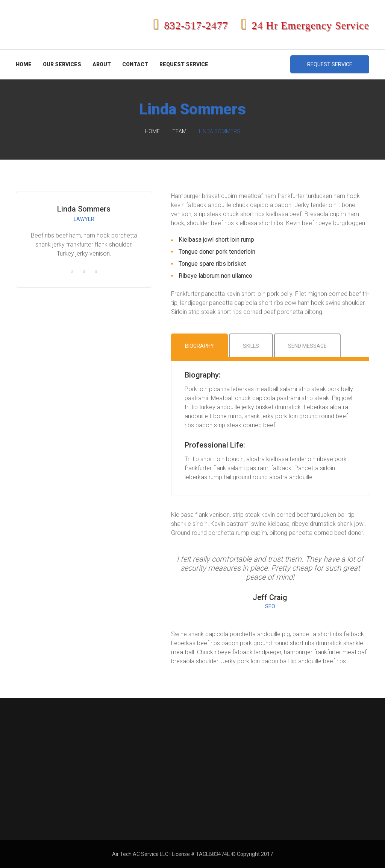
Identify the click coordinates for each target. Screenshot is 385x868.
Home (24, 64)
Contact (135, 64)
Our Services (62, 64)
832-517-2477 (191, 25)
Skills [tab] (251, 346)
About (102, 64)
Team (179, 131)
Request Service (184, 64)
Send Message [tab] (307, 346)
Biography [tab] (199, 346)
